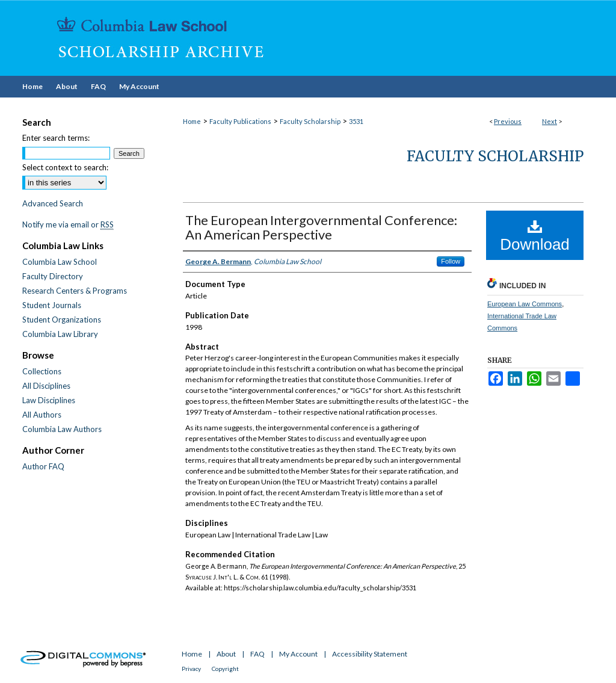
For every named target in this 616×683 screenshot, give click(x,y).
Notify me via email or (68, 224)
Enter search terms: (56, 138)
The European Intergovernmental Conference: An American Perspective (321, 227)
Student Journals (52, 305)
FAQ (257, 654)
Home (192, 121)
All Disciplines (46, 386)
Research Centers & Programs (75, 291)
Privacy (191, 669)
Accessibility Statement (370, 654)
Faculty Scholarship (310, 121)
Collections (42, 371)
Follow (451, 261)
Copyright (225, 669)
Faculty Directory (53, 276)
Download (535, 236)
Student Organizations (62, 320)
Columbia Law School (60, 262)
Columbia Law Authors (62, 429)
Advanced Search (53, 203)
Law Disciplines (49, 400)
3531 (356, 121)
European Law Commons (525, 304)
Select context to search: (65, 167)
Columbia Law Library (60, 334)
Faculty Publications (240, 121)
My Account (298, 654)
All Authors (42, 415)
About (226, 654)
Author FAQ (43, 466)
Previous (508, 121)
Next (550, 121)
